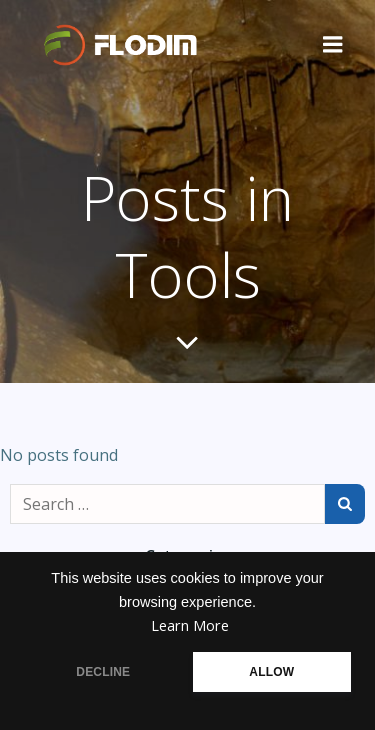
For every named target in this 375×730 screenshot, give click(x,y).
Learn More (190, 625)
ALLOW (271, 672)
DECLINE (103, 672)
